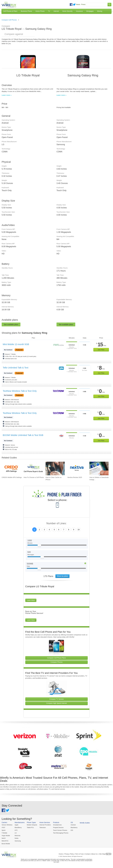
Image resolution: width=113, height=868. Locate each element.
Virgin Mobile (6, 836)
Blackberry (74, 827)
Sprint (4, 830)
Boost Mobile (6, 844)
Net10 (4, 838)
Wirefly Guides (85, 823)
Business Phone (26, 11)
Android (73, 825)
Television (43, 827)
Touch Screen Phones (60, 830)
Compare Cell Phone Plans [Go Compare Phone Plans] (57, 658)
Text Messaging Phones (61, 833)
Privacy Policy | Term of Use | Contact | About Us (81, 854)
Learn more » (7, 95)
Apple (16, 825)
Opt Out (108, 854)
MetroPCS (5, 841)
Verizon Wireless (7, 825)
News (78, 4)
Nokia (16, 838)
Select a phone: (57, 500)
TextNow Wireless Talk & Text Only (20, 391)
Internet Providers (45, 825)
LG (16, 833)
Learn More (31, 600)
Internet (56, 11)
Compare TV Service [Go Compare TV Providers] (56, 699)
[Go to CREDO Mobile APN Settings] (11, 468)
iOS (72, 830)
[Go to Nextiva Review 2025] (77, 468)
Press (83, 4)
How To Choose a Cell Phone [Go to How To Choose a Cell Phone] (34, 477)
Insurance (79, 11)
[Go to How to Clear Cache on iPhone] (55, 468)
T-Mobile (4, 833)
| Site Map (102, 854)
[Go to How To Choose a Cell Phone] (33, 468)
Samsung (18, 841)
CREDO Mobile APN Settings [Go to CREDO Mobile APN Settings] (12, 477)
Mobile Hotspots (32, 825)
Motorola (17, 836)
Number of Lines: (57, 523)
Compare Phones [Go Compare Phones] (57, 662)
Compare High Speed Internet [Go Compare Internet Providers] (56, 703)
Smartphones (57, 825)
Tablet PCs (30, 827)
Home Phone (40, 11)
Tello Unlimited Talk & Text (16, 368)
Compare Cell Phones (9, 20)
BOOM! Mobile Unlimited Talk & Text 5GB (23, 435)
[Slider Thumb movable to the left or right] (39, 546)
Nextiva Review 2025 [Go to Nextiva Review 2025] (75, 477)
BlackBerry (18, 827)
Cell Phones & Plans (10, 11)
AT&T (3, 827)
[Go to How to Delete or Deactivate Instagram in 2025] (99, 468)
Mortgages (90, 11)
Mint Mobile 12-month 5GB (16, 344)
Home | (61, 854)
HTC (16, 830)
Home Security (67, 11)
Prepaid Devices (58, 827)
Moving (100, 11)
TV (49, 11)
